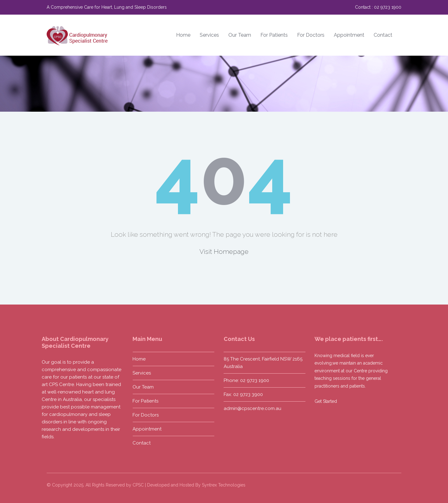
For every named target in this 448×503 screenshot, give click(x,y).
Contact (383, 35)
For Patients (274, 35)
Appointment (349, 35)
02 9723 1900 (388, 7)
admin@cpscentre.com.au (252, 408)
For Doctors (311, 35)
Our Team (240, 35)
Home (183, 35)
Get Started (325, 401)
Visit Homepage (224, 251)
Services (209, 35)
